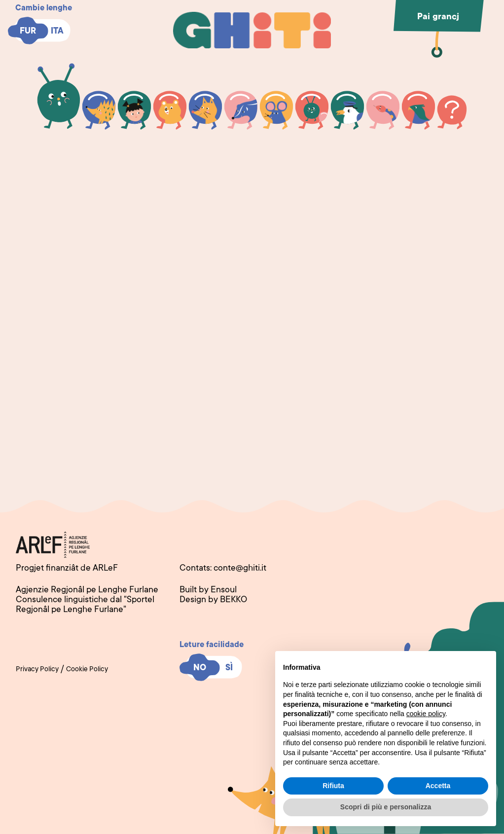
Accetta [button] (438, 786)
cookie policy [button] (426, 714)
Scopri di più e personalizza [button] (386, 807)
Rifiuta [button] (333, 786)
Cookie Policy (87, 670)
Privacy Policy (37, 670)
